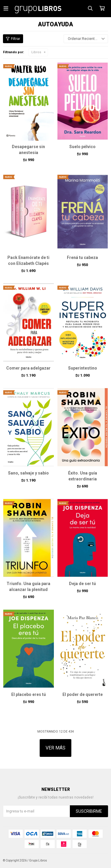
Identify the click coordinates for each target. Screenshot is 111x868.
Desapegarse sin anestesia (28, 150)
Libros (36, 52)
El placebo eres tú (29, 694)
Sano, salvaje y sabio (28, 473)
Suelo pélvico (82, 147)
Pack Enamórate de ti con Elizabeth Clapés (28, 260)
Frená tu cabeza (82, 258)
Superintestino (83, 368)
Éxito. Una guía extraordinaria (83, 476)
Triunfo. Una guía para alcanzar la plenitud (28, 587)
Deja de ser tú (82, 584)
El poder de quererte (83, 694)
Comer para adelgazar (28, 368)
